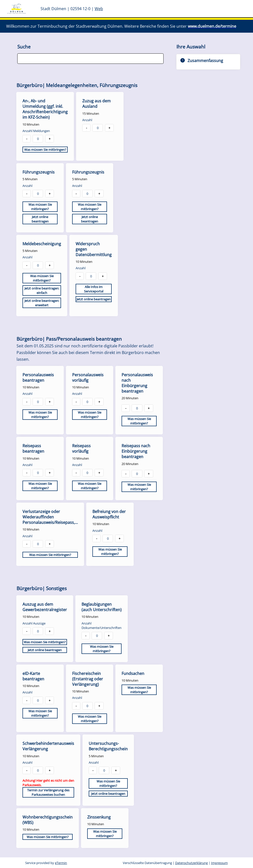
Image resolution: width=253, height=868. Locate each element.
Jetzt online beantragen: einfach (42, 290)
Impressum (219, 863)
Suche (24, 47)
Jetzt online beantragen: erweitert (42, 303)
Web (99, 9)
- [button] (27, 139)
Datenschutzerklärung (191, 863)
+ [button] (50, 139)
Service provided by (46, 863)
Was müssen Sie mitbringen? (45, 150)
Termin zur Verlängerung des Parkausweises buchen (48, 792)
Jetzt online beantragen (40, 219)
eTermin (61, 863)
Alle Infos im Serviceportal (94, 289)
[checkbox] (45, 126)
